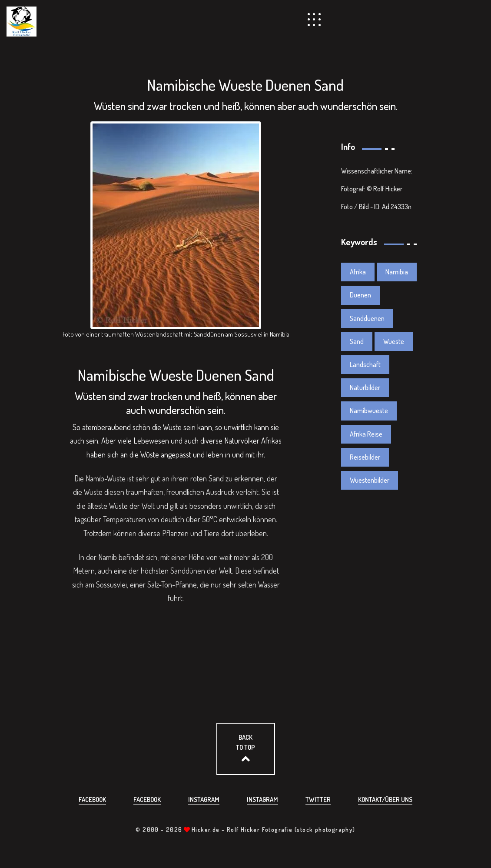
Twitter (318, 800)
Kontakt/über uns (385, 800)
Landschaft (365, 364)
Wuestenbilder (370, 480)
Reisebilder (365, 457)
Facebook (92, 800)
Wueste (394, 341)
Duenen (360, 295)
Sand (357, 341)
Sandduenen (367, 318)
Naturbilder (365, 387)
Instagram (204, 800)
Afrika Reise (366, 434)
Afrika (358, 272)
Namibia (397, 272)
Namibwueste (369, 411)
